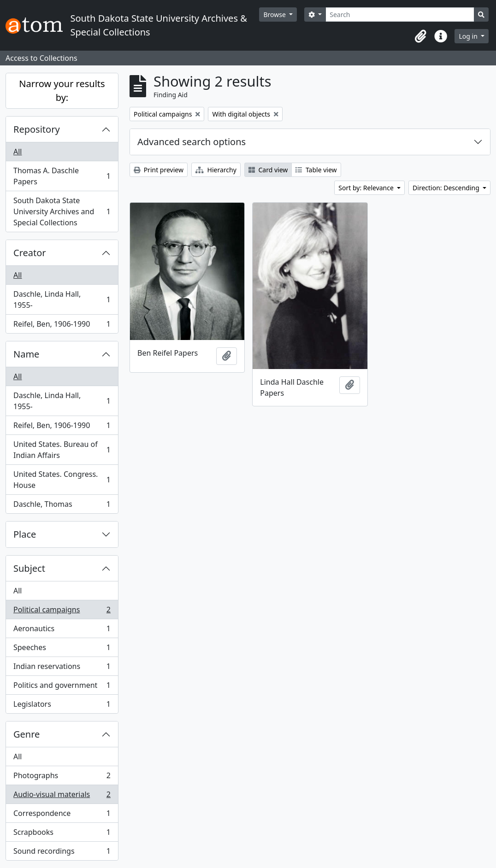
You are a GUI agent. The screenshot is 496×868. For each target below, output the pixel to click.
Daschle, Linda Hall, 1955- (62, 299)
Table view (316, 170)
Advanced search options (192, 142)
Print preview (159, 170)
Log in (469, 36)
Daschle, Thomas (62, 506)
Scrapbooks (62, 834)
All (18, 152)
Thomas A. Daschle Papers (62, 176)
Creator (30, 253)
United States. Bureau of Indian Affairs (62, 450)
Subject (29, 568)
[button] (420, 36)
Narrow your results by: (62, 91)
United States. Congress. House (62, 480)
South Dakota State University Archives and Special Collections (62, 211)
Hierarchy (216, 170)
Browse (275, 15)
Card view (268, 170)
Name (26, 354)
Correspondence (62, 815)
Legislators (62, 706)
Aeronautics (62, 630)
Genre (27, 734)
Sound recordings (62, 853)
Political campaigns (62, 612)
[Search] (400, 15)
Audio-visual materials (62, 796)
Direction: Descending (447, 188)
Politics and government (62, 687)
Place (25, 534)
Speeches (62, 649)
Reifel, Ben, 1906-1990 (62, 326)
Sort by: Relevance (367, 188)
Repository (37, 129)
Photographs (62, 777)
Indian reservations (62, 668)
